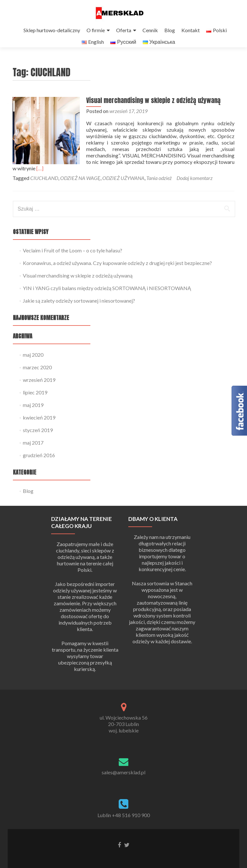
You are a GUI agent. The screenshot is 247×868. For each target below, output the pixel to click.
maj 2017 (33, 449)
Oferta (124, 30)
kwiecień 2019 (39, 424)
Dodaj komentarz (195, 184)
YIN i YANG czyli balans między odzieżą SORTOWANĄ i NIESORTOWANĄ (107, 294)
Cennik (150, 30)
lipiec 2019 (35, 398)
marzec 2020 (37, 373)
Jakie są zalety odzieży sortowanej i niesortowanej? (79, 307)
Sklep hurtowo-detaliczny (52, 30)
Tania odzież (159, 184)
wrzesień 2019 (39, 386)
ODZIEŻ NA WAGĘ (80, 184)
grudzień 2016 (39, 461)
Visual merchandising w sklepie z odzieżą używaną (151, 113)
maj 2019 (33, 411)
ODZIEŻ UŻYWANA (123, 184)
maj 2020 (33, 361)
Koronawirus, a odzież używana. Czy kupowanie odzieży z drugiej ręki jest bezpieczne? (117, 269)
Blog (170, 30)
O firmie (96, 30)
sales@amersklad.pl (123, 772)
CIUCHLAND (44, 184)
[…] (220, 174)
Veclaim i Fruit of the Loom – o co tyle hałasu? (73, 256)
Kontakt (191, 30)
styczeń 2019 (38, 436)
